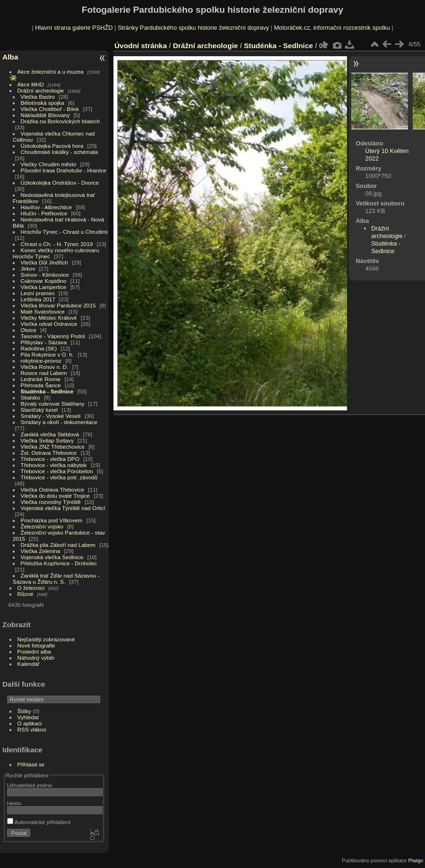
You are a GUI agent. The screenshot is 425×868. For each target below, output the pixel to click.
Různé (26, 594)
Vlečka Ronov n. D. (45, 367)
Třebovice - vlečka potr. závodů (59, 477)
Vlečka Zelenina (41, 551)
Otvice (29, 330)
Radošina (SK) (39, 348)
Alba (10, 57)
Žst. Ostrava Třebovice (49, 453)
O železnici (31, 588)
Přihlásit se (31, 764)
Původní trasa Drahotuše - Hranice (64, 170)
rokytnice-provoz (41, 361)
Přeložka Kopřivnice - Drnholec (59, 563)
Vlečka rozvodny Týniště (51, 502)
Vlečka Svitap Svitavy (47, 440)
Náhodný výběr (36, 658)
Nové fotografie (36, 645)
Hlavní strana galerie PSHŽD (74, 28)
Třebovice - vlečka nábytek (54, 465)
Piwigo (416, 860)
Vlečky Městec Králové (49, 318)
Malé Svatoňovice (43, 311)
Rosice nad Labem (44, 373)
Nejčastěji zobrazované (46, 639)
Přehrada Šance (41, 385)
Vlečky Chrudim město (49, 164)
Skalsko (30, 397)
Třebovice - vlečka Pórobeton (57, 471)
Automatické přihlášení (39, 822)
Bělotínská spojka (43, 103)
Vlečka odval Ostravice (49, 324)
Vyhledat (28, 717)
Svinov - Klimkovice (45, 275)
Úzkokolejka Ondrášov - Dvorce (60, 183)
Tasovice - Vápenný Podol (53, 336)
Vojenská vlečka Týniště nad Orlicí (63, 508)
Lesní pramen (38, 293)
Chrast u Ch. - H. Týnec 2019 (57, 244)
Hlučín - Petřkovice (44, 213)
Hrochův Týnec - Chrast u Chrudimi (64, 232)
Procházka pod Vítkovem (52, 520)
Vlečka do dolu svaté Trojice (56, 496)
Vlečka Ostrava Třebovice (53, 489)
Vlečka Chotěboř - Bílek (50, 109)
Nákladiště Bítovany (45, 115)
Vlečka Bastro (38, 97)
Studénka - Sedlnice (47, 391)
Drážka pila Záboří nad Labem (58, 545)
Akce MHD (31, 84)
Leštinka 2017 (38, 299)
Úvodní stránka (141, 46)
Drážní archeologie (41, 90)
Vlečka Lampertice (44, 287)
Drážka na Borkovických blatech (60, 121)
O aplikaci (30, 723)
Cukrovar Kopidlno (44, 281)
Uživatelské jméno (30, 785)
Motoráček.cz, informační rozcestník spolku (332, 28)
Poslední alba (34, 651)
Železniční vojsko (43, 526)
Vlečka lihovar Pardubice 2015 (58, 305)
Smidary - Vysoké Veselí (51, 416)
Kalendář (29, 664)
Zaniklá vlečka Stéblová (50, 434)
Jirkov (28, 268)
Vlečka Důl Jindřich (44, 262)
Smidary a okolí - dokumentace (59, 422)
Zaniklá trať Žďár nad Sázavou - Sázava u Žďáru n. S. (56, 579)
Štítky (24, 711)
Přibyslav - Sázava (44, 342)
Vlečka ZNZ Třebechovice (53, 447)
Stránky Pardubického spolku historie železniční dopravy (193, 28)
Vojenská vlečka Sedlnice (52, 557)
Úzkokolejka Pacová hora (52, 146)
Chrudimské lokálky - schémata (59, 152)
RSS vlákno (32, 729)
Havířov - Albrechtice (47, 207)
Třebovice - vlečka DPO (50, 459)
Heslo (14, 803)
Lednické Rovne (41, 379)
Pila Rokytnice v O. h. (47, 354)
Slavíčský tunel (39, 410)
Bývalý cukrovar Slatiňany (53, 404)
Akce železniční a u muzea (51, 72)
